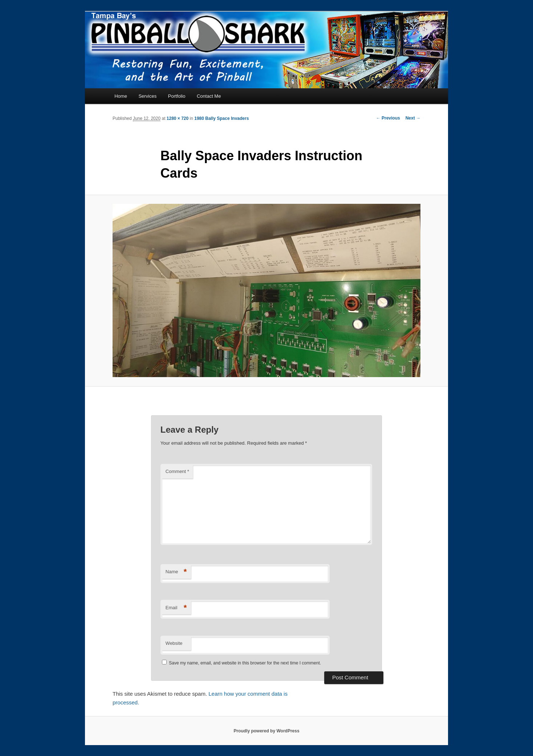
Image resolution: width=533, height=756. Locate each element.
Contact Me (209, 96)
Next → (413, 118)
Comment (177, 471)
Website (174, 643)
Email (176, 608)
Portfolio (177, 96)
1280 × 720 (178, 118)
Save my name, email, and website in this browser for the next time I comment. (245, 663)
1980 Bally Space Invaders (221, 118)
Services (147, 96)
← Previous (388, 118)
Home (121, 96)
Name (176, 572)
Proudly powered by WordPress (266, 731)
